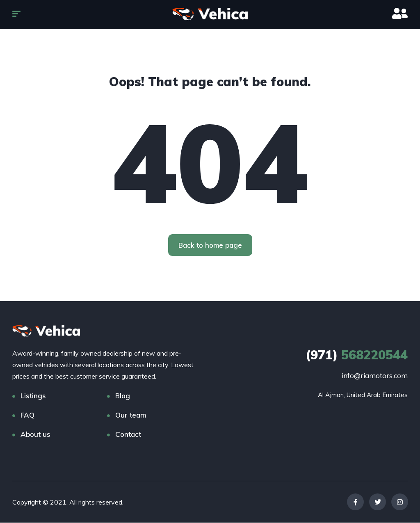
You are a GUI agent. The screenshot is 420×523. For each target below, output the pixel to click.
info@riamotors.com (375, 376)
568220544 (357, 355)
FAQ (27, 415)
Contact (128, 435)
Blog (123, 396)
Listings (33, 396)
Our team (131, 415)
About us (35, 435)
